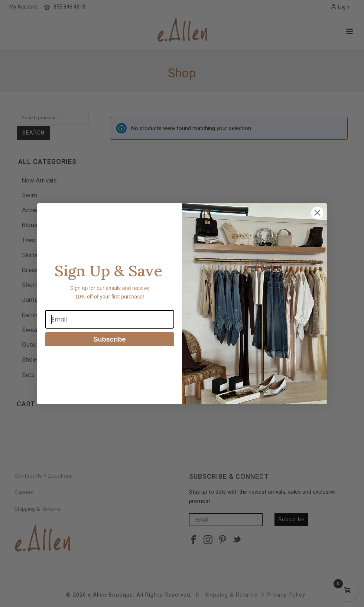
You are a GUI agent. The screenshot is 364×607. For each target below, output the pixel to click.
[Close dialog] (317, 213)
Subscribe (109, 339)
